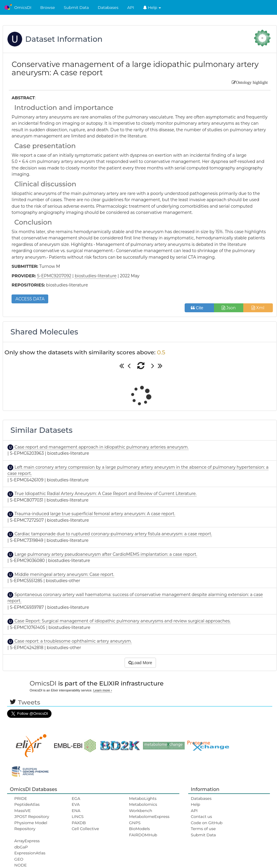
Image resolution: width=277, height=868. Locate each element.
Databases (108, 7)
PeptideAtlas (27, 804)
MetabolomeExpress (149, 816)
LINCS (78, 816)
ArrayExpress (27, 841)
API (131, 7)
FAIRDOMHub (143, 835)
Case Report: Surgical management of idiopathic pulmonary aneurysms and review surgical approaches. (122, 621)
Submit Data (77, 7)
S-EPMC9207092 (54, 276)
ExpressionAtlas (30, 853)
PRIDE (21, 798)
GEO (19, 859)
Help (152, 7)
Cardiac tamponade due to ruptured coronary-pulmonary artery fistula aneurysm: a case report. (113, 534)
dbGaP (21, 847)
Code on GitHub (207, 823)
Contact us (201, 816)
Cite (199, 308)
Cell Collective (85, 829)
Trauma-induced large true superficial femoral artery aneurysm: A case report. (94, 514)
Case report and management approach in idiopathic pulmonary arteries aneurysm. (101, 447)
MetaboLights (143, 798)
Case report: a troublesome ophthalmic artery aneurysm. (73, 641)
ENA (76, 811)
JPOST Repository (32, 816)
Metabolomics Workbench (143, 807)
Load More (140, 663)
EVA (76, 804)
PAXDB (79, 823)
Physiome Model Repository (31, 826)
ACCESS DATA (30, 299)
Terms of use (203, 829)
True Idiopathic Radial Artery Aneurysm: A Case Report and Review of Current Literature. (105, 494)
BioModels (139, 829)
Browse (48, 7)
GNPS (135, 823)
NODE (20, 865)
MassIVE (22, 811)
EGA (76, 798)
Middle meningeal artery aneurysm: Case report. (64, 574)
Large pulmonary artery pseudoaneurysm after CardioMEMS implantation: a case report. (105, 554)
